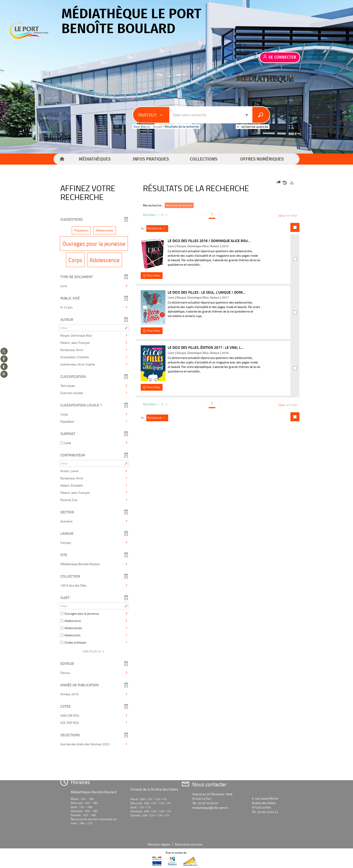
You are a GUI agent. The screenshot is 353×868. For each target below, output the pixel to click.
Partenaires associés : (190, 844)
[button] (95, 159)
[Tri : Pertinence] (157, 229)
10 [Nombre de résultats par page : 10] (281, 216)
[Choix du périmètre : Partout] (151, 115)
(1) (94, 651)
